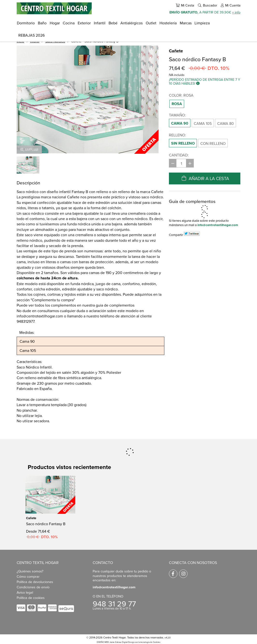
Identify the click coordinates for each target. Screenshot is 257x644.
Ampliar (29, 150)
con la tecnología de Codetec (148, 642)
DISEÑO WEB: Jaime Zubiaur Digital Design (116, 642)
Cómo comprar (28, 576)
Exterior (84, 23)
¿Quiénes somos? (30, 571)
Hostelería (168, 23)
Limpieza (202, 23)
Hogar (55, 23)
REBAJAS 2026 (31, 35)
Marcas (186, 23)
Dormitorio (26, 23)
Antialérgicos (132, 23)
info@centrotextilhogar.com (218, 225)
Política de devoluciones (35, 582)
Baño (42, 23)
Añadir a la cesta (205, 178)
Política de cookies (31, 598)
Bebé (113, 23)
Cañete (176, 51)
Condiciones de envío (33, 587)
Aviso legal (25, 592)
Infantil (100, 23)
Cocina (69, 23)
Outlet (151, 23)
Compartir (176, 235)
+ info (236, 12)
